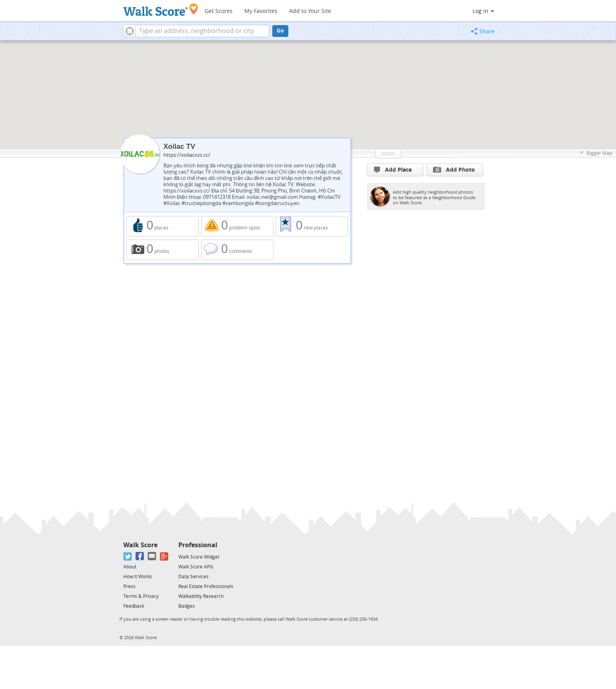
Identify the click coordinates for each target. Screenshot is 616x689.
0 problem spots (237, 226)
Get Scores (219, 11)
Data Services (193, 577)
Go (280, 31)
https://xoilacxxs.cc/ (187, 155)
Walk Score (140, 545)
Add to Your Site (310, 11)
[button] (129, 31)
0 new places (312, 226)
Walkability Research (201, 596)
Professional (198, 545)
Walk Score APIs (196, 567)
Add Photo (454, 170)
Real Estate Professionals (206, 586)
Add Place (393, 170)
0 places (163, 226)
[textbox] (203, 31)
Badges (187, 606)
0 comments (237, 250)
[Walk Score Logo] (161, 10)
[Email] (152, 556)
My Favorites (261, 11)
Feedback (134, 606)
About (130, 567)
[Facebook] (140, 556)
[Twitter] (128, 556)
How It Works (138, 577)
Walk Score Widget (199, 557)
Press (129, 586)
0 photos (163, 250)
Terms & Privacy (141, 596)
